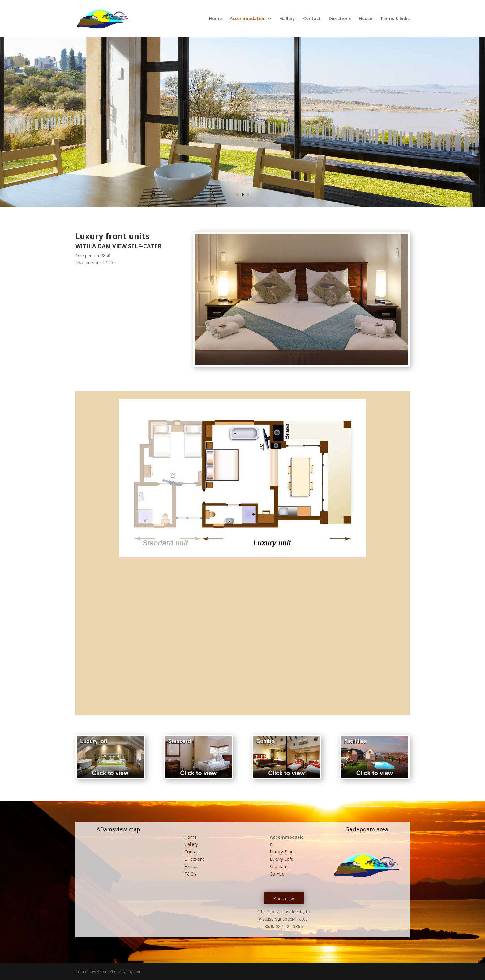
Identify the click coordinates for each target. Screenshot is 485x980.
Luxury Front (282, 852)
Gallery (288, 19)
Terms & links (395, 19)
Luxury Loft (281, 859)
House (365, 19)
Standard (279, 866)
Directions (340, 19)
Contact (312, 19)
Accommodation (248, 19)
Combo (277, 874)
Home (215, 19)
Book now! (284, 899)
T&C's (190, 874)
